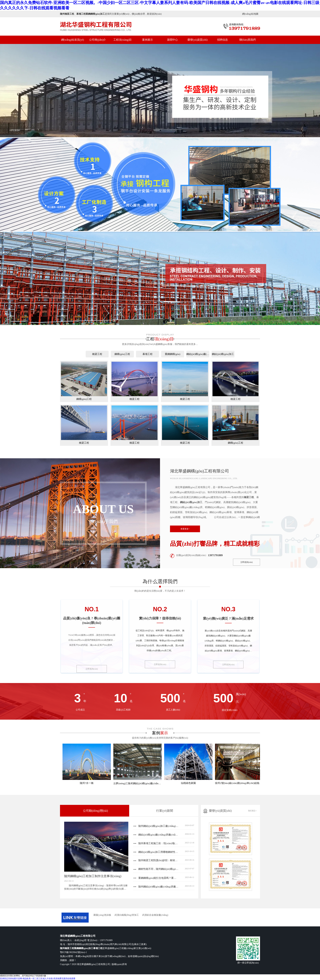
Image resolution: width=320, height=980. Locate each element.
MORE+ (252, 811)
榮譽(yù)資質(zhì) (198, 40)
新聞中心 (172, 40)
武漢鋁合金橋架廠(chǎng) (155, 915)
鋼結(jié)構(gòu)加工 (223, 354)
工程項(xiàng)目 (122, 40)
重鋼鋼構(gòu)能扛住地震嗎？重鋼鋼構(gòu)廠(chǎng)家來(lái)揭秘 (158, 878)
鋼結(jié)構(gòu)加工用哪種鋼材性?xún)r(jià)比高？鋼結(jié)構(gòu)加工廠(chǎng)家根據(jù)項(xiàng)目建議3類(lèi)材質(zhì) (158, 852)
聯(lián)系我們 (248, 40)
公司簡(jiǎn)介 (98, 40)
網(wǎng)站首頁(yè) (73, 40)
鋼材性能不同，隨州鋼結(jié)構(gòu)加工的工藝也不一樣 (158, 869)
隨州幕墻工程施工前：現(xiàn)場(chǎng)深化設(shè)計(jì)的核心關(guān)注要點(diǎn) (158, 843)
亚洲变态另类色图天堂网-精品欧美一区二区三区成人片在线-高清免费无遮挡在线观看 (38, 979)
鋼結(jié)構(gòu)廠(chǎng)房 (198, 354)
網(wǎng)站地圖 (250, 14)
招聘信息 (222, 40)
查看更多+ (185, 529)
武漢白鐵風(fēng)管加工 (127, 915)
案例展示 (147, 40)
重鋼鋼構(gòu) (173, 354)
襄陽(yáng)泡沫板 (102, 915)
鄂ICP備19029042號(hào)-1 (73, 952)
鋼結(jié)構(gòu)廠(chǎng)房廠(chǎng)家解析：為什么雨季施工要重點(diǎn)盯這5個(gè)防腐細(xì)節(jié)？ (158, 835)
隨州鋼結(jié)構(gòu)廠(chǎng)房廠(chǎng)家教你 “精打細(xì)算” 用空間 (158, 887)
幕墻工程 (147, 354)
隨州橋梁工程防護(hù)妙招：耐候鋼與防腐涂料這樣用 (158, 860)
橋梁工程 (97, 354)
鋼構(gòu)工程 (122, 354)
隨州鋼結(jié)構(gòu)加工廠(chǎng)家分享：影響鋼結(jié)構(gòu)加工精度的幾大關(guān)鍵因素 (158, 826)
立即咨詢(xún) (246, 562)
